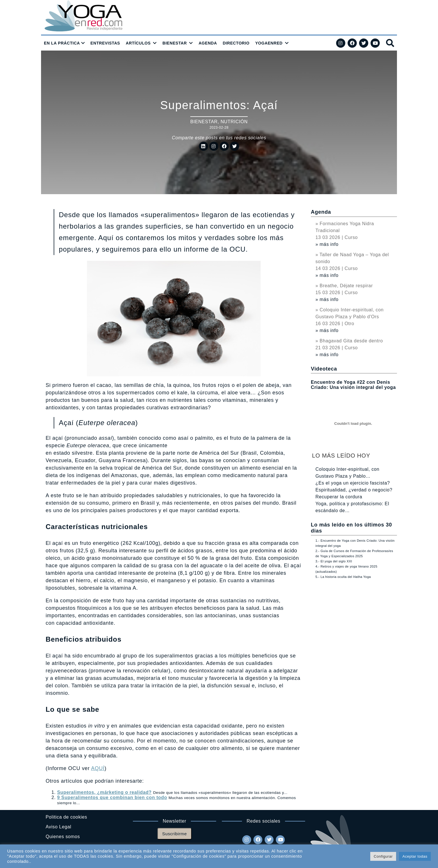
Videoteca (324, 369)
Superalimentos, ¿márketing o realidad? (104, 792)
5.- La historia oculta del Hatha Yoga (343, 577)
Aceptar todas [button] (415, 856)
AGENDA (208, 43)
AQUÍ (98, 768)
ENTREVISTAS (105, 43)
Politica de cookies (66, 817)
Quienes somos (63, 837)
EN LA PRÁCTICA (62, 43)
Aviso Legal (58, 827)
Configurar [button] (383, 856)
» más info (327, 244)
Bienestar (204, 122)
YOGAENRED (269, 43)
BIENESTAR (175, 43)
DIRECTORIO (236, 43)
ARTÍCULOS (138, 43)
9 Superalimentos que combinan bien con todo (112, 797)
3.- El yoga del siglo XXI (334, 561)
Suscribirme (175, 834)
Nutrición (234, 122)
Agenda (321, 212)
